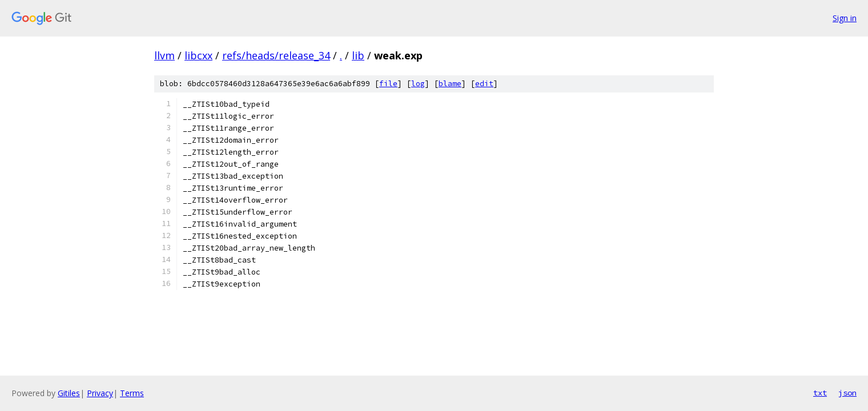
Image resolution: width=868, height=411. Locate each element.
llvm (164, 55)
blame (450, 84)
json (847, 393)
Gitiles (69, 393)
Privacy (100, 393)
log (418, 84)
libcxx (198, 55)
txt (820, 393)
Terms (132, 393)
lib (358, 55)
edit (484, 84)
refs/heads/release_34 (276, 55)
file (388, 84)
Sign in (845, 18)
